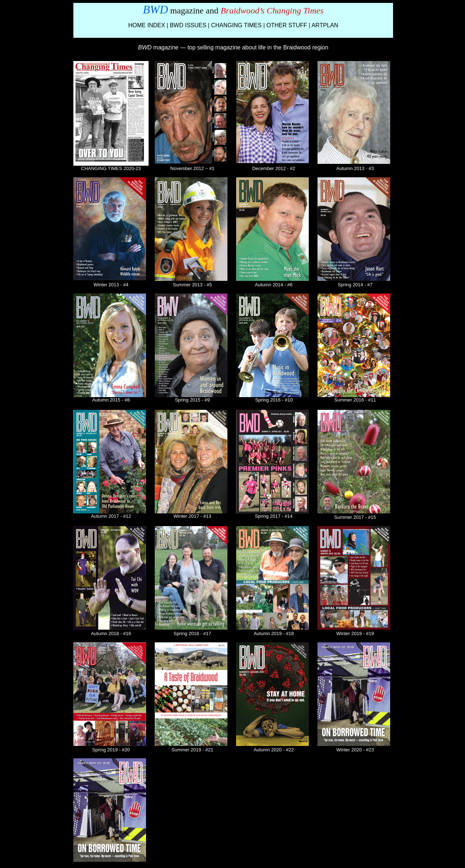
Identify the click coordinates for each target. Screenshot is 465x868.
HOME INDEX (147, 25)
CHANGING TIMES (236, 25)
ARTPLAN (325, 25)
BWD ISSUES (188, 25)
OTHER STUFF (287, 25)
